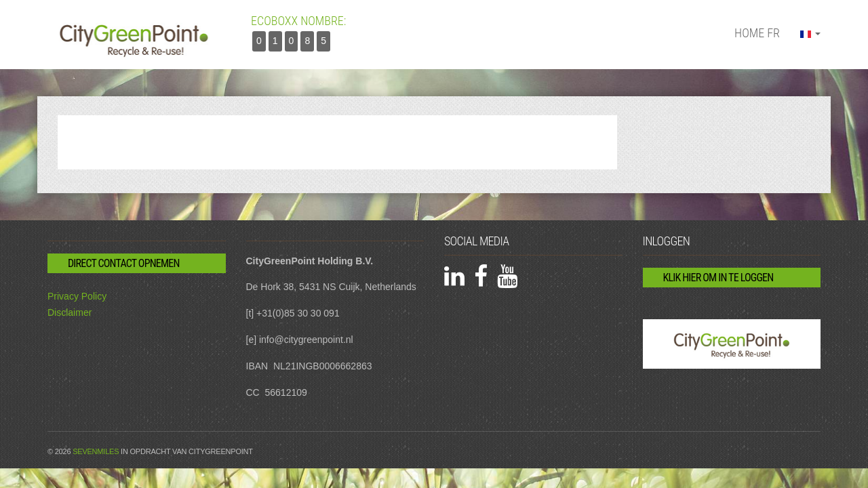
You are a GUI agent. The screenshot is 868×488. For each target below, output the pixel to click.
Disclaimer (70, 312)
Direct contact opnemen (124, 263)
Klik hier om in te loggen (718, 278)
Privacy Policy (77, 296)
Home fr (757, 33)
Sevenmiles (96, 451)
